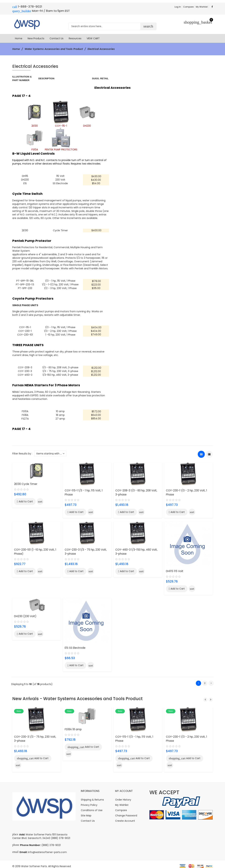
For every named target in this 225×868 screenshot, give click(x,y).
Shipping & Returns (92, 795)
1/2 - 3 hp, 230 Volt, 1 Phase (60, 287)
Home (16, 49)
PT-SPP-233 (25, 287)
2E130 (25, 230)
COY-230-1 (25, 330)
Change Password (126, 811)
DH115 (25, 176)
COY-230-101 (25, 333)
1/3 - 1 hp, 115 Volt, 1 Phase (60, 280)
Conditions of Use (92, 806)
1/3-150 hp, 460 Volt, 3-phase (60, 373)
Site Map (86, 811)
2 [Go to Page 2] (205, 680)
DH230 (25, 179)
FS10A (25, 409)
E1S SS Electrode (75, 645)
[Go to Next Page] (211, 680)
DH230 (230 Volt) (25, 614)
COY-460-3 (25, 373)
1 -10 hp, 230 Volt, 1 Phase (60, 333)
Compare (188, 7)
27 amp (60, 416)
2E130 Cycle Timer (26, 481)
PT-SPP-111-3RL (25, 280)
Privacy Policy (89, 801)
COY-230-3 (25, 369)
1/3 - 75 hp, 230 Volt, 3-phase (60, 369)
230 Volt (60, 179)
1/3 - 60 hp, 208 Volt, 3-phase (60, 366)
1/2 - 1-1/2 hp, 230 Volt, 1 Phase (60, 284)
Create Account (125, 817)
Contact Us (88, 817)
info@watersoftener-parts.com (47, 848)
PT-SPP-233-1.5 (25, 284)
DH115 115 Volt (175, 568)
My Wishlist (202, 7)
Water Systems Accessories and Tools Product (54, 49)
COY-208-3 (25, 366)
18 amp (60, 413)
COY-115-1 (25, 326)
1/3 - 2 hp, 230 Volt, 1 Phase (60, 330)
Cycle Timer (60, 230)
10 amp (60, 409)
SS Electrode (60, 183)
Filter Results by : (22, 451)
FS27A (25, 416)
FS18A (25, 413)
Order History (123, 795)
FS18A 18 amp (73, 726)
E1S (25, 183)
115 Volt (60, 176)
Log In (178, 7)
